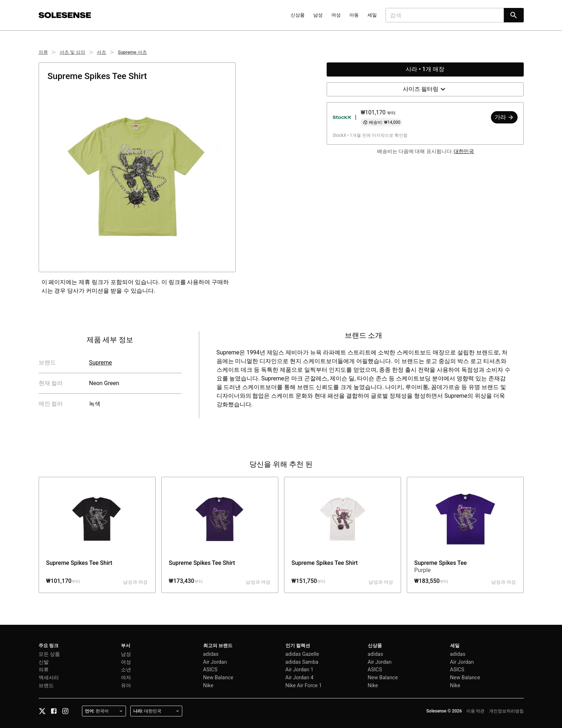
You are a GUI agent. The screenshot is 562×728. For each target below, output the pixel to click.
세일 (372, 15)
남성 (318, 15)
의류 (43, 52)
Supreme (100, 363)
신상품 (298, 15)
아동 (354, 15)
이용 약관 (476, 711)
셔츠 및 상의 (72, 52)
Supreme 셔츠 (132, 52)
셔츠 (101, 52)
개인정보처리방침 (506, 711)
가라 (504, 117)
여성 (336, 15)
